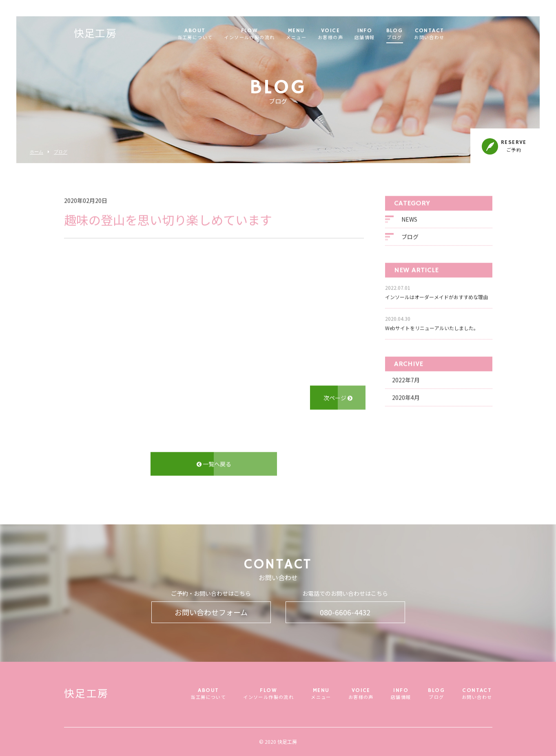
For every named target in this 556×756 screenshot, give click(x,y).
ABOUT (213, 34)
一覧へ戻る (214, 465)
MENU (315, 34)
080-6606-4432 (345, 612)
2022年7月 (406, 381)
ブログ (61, 152)
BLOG (413, 34)
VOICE (348, 34)
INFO (383, 34)
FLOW (268, 34)
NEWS (409, 220)
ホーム (37, 152)
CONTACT (447, 34)
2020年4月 (406, 398)
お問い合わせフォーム (211, 612)
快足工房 (113, 35)
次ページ (338, 398)
